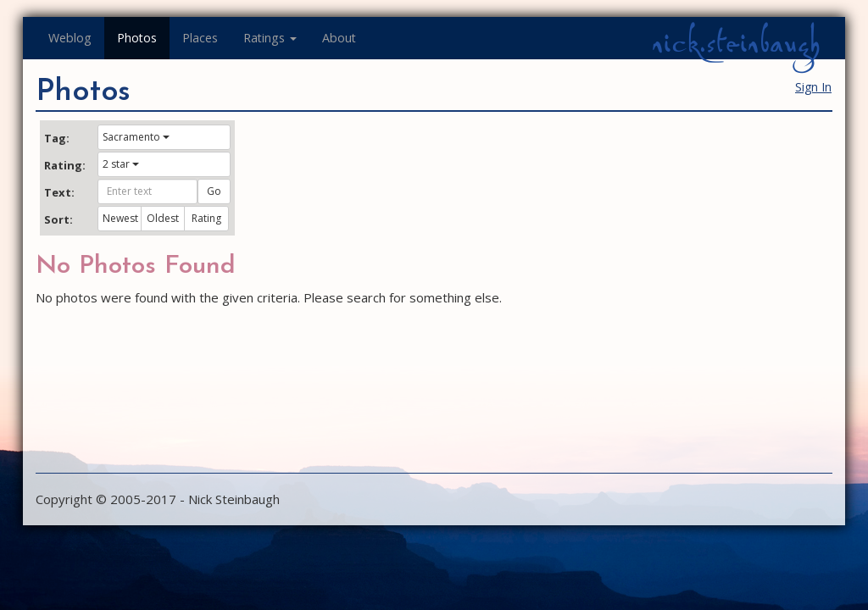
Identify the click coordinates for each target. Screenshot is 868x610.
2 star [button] (121, 164)
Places (200, 38)
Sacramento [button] (136, 137)
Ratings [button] (270, 38)
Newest (120, 218)
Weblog (70, 38)
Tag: (57, 138)
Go (214, 191)
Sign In (813, 87)
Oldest (163, 218)
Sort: (58, 219)
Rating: (64, 165)
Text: (59, 192)
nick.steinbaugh (736, 43)
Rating (206, 218)
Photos (137, 38)
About (339, 38)
